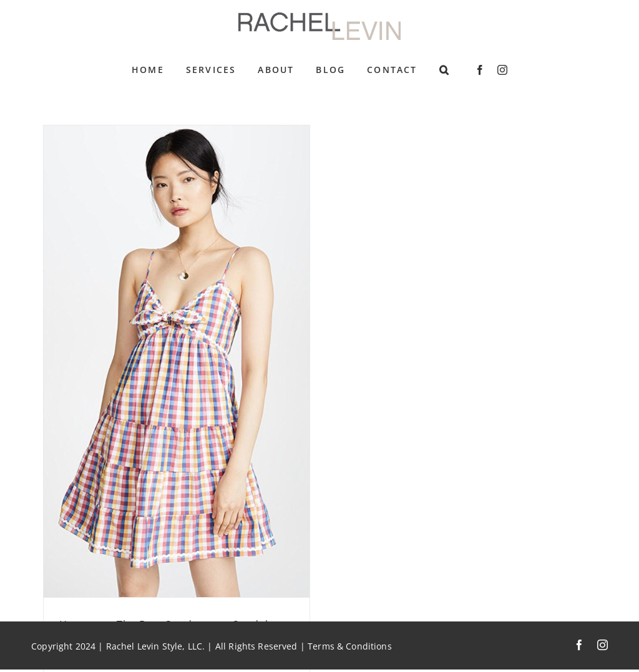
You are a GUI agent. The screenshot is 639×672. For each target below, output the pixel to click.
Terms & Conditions (350, 646)
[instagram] (502, 70)
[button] (445, 70)
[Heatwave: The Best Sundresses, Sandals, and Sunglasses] (177, 361)
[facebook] (480, 70)
